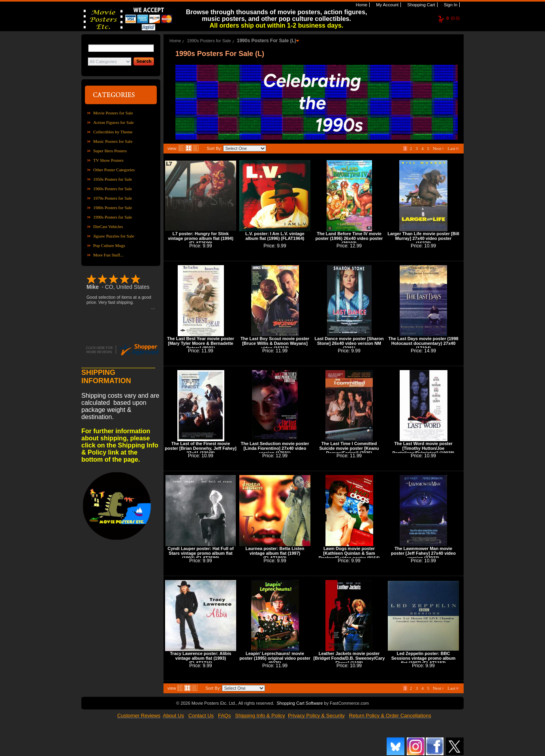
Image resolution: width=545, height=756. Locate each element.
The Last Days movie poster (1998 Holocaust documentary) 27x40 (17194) (423, 343)
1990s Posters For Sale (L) (267, 41)
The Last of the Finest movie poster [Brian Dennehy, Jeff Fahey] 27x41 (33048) (200, 448)
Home (361, 5)
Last (453, 148)
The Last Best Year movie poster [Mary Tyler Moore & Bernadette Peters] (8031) (201, 343)
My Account (387, 5)
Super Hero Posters (110, 151)
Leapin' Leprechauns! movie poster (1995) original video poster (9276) (275, 658)
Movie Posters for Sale (113, 113)
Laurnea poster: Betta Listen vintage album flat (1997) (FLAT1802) (275, 553)
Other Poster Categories (114, 170)
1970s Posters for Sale (113, 198)
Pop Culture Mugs (109, 245)
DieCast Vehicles (108, 226)
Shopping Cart (420, 5)
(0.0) (453, 18)
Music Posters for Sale (113, 141)
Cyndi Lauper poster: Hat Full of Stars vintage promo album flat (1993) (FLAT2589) (200, 553)
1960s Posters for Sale (113, 189)
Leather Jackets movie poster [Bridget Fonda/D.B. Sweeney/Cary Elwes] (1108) (349, 658)
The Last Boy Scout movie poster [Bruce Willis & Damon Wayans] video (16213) (275, 343)
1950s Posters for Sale (113, 179)
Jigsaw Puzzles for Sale (114, 236)
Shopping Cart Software (300, 703)
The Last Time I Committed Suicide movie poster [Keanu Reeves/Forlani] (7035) (349, 448)
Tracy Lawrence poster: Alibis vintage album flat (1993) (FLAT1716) (200, 658)
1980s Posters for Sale (113, 208)
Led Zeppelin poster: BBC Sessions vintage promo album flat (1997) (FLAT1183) (424, 658)
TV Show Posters (108, 160)
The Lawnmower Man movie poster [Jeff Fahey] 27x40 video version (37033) (423, 553)
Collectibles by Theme (113, 132)
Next (438, 148)
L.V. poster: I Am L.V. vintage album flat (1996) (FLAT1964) (275, 236)
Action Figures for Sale (114, 122)
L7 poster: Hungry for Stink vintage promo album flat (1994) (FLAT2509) (201, 238)
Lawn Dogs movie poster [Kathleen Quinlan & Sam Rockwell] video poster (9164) (349, 553)
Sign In (450, 5)
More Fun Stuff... (108, 255)
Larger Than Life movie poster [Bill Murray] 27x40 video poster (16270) (423, 238)
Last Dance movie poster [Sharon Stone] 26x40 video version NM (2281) (349, 343)
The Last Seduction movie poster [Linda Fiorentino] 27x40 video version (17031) (275, 448)
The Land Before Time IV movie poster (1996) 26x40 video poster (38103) (349, 238)
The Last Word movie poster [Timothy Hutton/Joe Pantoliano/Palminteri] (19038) (423, 448)
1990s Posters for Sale (113, 217)
